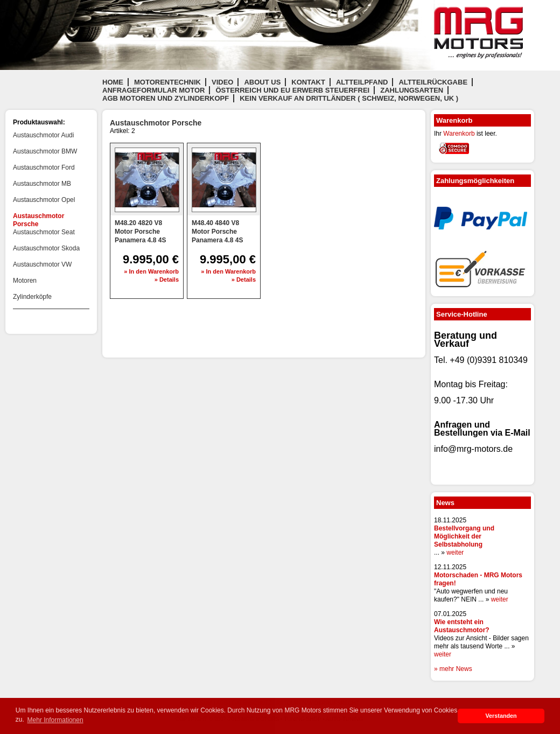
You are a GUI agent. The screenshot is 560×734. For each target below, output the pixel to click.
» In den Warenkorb (151, 271)
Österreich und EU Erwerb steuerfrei (292, 90)
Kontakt (308, 82)
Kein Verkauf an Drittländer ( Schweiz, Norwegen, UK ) (349, 98)
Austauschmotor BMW (45, 151)
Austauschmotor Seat (44, 232)
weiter (455, 553)
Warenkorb (459, 134)
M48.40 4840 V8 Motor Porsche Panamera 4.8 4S (217, 232)
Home (113, 82)
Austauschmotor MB (42, 184)
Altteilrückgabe (433, 82)
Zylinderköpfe (32, 297)
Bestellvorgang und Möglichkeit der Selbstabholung (464, 536)
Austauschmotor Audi (43, 135)
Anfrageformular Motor (153, 90)
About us (262, 82)
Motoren (25, 281)
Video (222, 82)
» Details (167, 279)
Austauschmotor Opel (44, 200)
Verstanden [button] (501, 716)
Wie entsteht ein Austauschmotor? (462, 626)
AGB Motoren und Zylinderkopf (166, 98)
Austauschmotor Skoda (46, 248)
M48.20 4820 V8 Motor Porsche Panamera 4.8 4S (140, 232)
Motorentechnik (167, 82)
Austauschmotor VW (42, 264)
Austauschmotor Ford (44, 167)
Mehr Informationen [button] (55, 720)
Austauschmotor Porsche (38, 220)
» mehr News (453, 669)
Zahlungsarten (412, 90)
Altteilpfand (362, 82)
